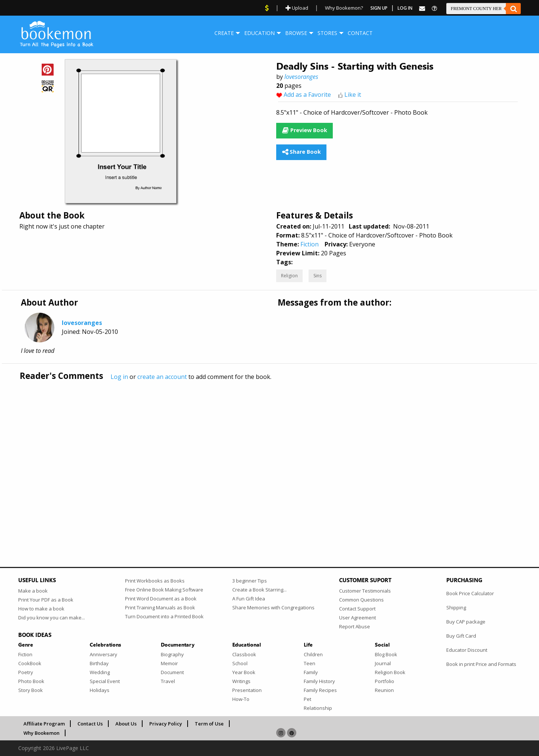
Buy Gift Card (461, 636)
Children (313, 654)
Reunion (384, 690)
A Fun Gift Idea (249, 599)
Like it (353, 95)
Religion (289, 276)
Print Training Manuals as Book (160, 607)
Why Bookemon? (344, 8)
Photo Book (31, 681)
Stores (327, 33)
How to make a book (41, 609)
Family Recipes (320, 690)
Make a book (33, 591)
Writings (241, 681)
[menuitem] (224, 33)
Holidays (100, 690)
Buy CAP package (466, 622)
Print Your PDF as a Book (46, 600)
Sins (318, 276)
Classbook (244, 654)
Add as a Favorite (307, 95)
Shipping (456, 607)
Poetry (26, 672)
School (240, 663)
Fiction (310, 244)
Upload (297, 8)
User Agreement (358, 618)
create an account (162, 377)
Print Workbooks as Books (155, 581)
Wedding (100, 672)
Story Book (31, 690)
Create (224, 33)
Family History (319, 681)
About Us (126, 724)
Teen (310, 663)
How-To (241, 699)
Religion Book (390, 672)
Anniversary (103, 654)
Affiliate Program (44, 724)
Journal (383, 663)
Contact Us (90, 724)
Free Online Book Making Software (164, 590)
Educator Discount (467, 650)
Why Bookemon (42, 733)
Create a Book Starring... (259, 590)
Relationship (318, 708)
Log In (405, 8)
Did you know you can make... (52, 618)
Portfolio (385, 681)
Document (172, 672)
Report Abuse (355, 626)
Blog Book (386, 654)
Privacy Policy (166, 724)
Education (259, 33)
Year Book (244, 672)
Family (311, 672)
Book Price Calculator (470, 593)
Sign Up (379, 8)
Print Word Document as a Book (161, 599)
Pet (307, 699)
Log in (119, 377)
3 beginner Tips (250, 581)
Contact (360, 33)
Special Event (105, 681)
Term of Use (209, 724)
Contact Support (357, 609)
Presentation (247, 690)
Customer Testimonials (365, 591)
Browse (296, 33)
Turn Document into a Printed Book (164, 616)
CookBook (30, 663)
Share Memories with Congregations (273, 607)
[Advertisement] (242, 458)
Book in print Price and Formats (481, 664)
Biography (172, 654)
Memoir (169, 663)
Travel (168, 681)
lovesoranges (301, 77)
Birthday (99, 663)
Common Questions (361, 600)
